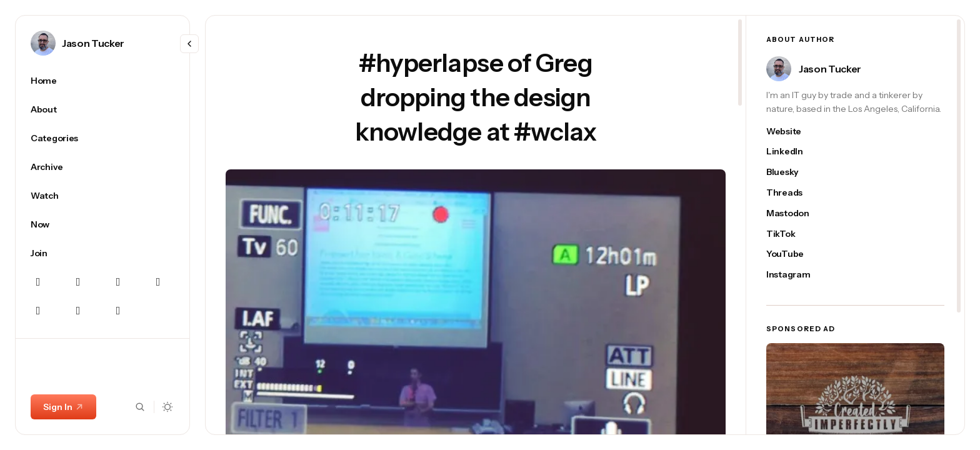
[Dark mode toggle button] (168, 407)
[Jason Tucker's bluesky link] (794, 172)
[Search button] (140, 407)
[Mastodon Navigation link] (118, 282)
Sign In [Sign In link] (63, 407)
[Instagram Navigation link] (78, 282)
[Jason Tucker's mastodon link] (794, 213)
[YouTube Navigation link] (78, 311)
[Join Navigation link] (102, 253)
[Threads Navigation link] (38, 311)
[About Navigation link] (102, 109)
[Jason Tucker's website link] (794, 132)
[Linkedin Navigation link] (158, 282)
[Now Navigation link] (102, 224)
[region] (102, 251)
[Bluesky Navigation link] (38, 282)
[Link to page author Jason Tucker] (43, 43)
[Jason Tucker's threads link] (794, 193)
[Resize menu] (189, 44)
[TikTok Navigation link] (118, 311)
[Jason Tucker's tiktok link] (794, 234)
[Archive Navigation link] (102, 167)
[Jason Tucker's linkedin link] (794, 152)
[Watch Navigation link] (102, 196)
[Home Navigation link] (102, 81)
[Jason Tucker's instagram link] (794, 275)
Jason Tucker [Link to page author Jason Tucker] (93, 43)
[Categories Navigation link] (102, 138)
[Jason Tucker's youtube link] (794, 254)
